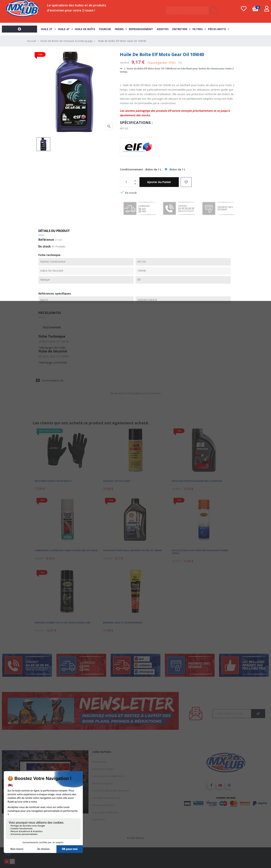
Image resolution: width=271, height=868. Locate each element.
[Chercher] (192, 9)
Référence (46, 240)
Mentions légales (102, 783)
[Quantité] (127, 182)
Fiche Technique (52, 336)
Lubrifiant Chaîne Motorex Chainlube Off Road (66, 550)
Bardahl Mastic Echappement (123, 623)
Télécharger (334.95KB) (53, 363)
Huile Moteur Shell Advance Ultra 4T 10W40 (132, 550)
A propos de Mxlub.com (106, 798)
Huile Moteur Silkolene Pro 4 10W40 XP (197, 481)
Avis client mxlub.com (105, 812)
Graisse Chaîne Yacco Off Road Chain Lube (62, 623)
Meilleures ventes (103, 769)
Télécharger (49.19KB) (52, 348)
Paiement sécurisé (103, 805)
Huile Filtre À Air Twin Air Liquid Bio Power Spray (200, 552)
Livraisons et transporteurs (108, 776)
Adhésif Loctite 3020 (116, 481)
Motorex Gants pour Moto (53, 481)
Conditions (99, 819)
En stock (45, 247)
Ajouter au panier (159, 182)
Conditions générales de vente (111, 791)
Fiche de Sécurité (53, 351)
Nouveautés (99, 762)
